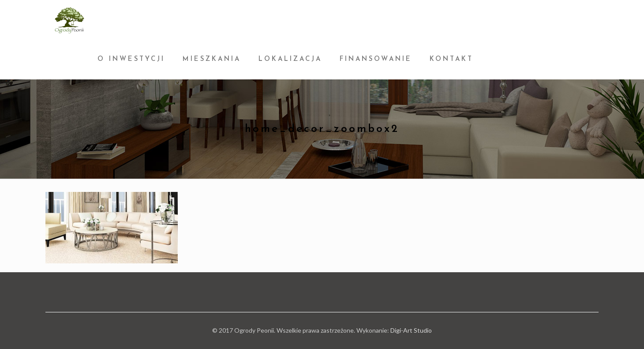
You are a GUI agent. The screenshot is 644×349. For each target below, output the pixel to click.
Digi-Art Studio (411, 330)
